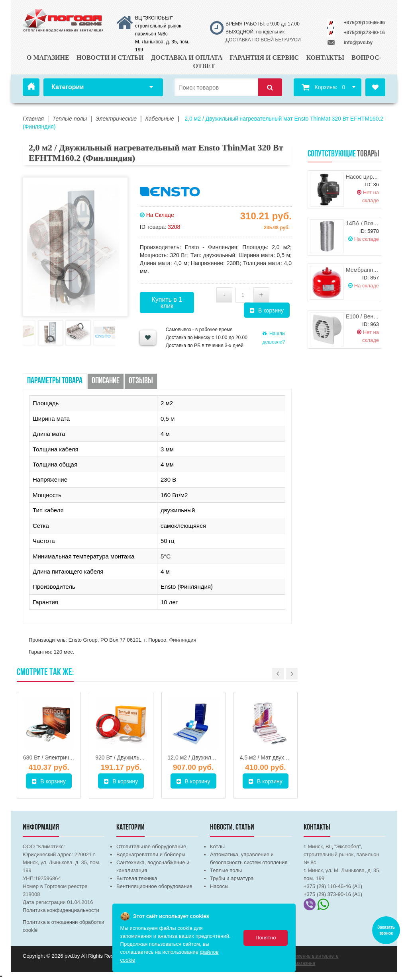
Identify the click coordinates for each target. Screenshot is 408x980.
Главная (31, 87)
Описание (106, 381)
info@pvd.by (358, 43)
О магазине (48, 58)
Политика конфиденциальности (61, 910)
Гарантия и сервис (265, 58)
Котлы (217, 846)
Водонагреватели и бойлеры (151, 854)
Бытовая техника (137, 878)
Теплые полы (226, 870)
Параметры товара (55, 381)
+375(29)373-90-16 (364, 33)
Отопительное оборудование (151, 846)
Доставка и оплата (187, 58)
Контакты (325, 58)
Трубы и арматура (232, 878)
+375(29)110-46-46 (364, 23)
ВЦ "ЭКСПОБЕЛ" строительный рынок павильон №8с (158, 26)
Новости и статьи (110, 58)
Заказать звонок (386, 930)
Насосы (219, 886)
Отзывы (141, 381)
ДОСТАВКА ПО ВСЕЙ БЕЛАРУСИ (263, 40)
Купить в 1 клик (167, 303)
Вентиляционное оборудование (154, 886)
